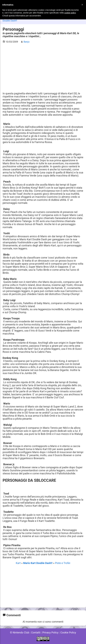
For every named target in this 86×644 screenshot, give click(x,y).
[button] (82, 5)
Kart (19, 563)
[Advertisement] (43, 66)
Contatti (36, 632)
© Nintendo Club (20, 632)
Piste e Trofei (63, 563)
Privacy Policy (50, 632)
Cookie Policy (68, 632)
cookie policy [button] (70, 13)
